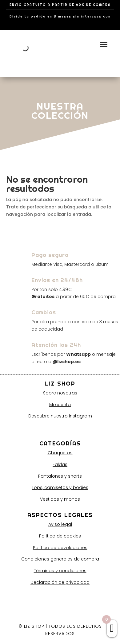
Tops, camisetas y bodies (60, 487)
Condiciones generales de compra (60, 559)
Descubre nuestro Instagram (60, 416)
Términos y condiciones (60, 571)
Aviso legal (60, 524)
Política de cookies (60, 536)
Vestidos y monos (60, 499)
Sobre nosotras (60, 393)
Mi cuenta (60, 405)
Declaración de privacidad (60, 582)
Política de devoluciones (60, 548)
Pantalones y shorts (60, 476)
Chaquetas (60, 453)
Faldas (60, 464)
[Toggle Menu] (104, 44)
